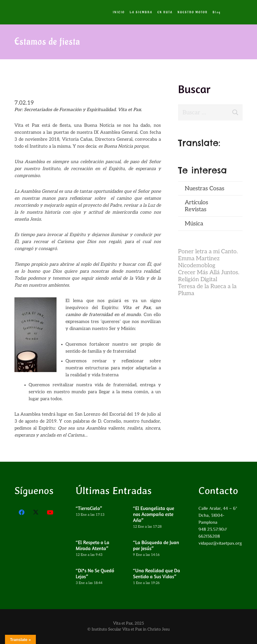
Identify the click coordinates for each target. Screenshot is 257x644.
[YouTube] (50, 513)
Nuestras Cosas (205, 189)
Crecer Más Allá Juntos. (209, 272)
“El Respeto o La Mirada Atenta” (93, 545)
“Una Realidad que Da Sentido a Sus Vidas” (157, 573)
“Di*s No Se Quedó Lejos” (95, 573)
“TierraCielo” (89, 508)
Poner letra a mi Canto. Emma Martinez (208, 255)
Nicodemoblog (197, 265)
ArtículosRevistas (196, 206)
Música (194, 224)
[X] (36, 513)
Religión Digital (198, 279)
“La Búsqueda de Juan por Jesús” (156, 545)
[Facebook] (22, 513)
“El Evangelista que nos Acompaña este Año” (154, 514)
